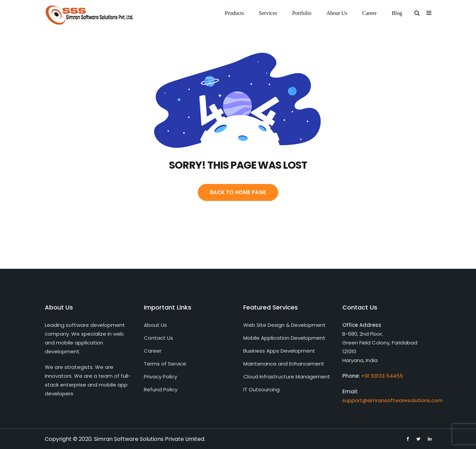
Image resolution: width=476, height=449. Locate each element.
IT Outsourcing (261, 389)
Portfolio (302, 13)
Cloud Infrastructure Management (287, 377)
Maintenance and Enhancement (284, 364)
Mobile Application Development (284, 338)
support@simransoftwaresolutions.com (393, 400)
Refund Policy (161, 389)
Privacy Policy (160, 377)
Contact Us (158, 338)
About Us (337, 13)
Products (234, 13)
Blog (397, 13)
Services (268, 13)
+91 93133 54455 (382, 376)
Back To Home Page (238, 192)
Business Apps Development (279, 351)
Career (370, 13)
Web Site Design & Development (284, 325)
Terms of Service (165, 364)
